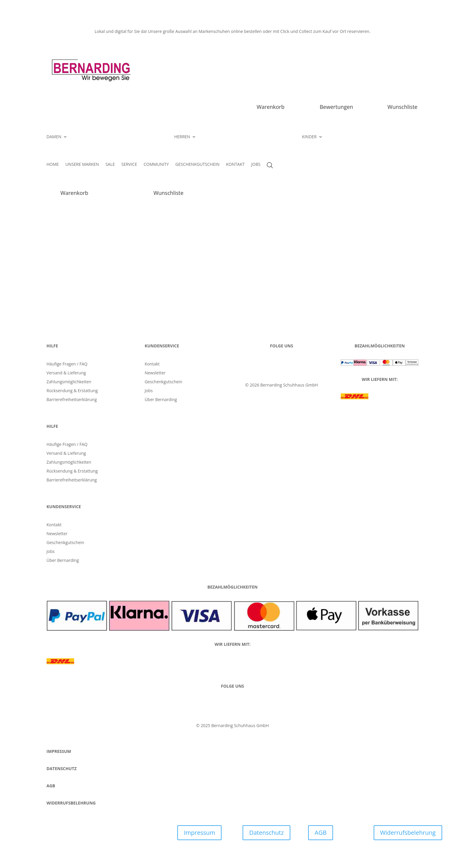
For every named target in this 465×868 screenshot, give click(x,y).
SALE (110, 165)
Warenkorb (270, 107)
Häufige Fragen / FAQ (67, 364)
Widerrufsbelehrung (408, 833)
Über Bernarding (161, 400)
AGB (321, 833)
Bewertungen (336, 107)
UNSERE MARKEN (82, 165)
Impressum (200, 833)
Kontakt (152, 364)
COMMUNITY (156, 165)
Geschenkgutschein (164, 382)
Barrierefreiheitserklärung (72, 400)
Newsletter (155, 373)
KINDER (309, 137)
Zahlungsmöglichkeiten (69, 382)
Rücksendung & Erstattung (72, 391)
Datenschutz (266, 833)
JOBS (256, 165)
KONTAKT (235, 165)
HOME (53, 165)
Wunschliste (403, 107)
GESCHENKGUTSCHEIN (197, 165)
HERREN (182, 137)
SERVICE (129, 165)
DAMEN (54, 137)
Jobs (149, 391)
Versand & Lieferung (66, 373)
